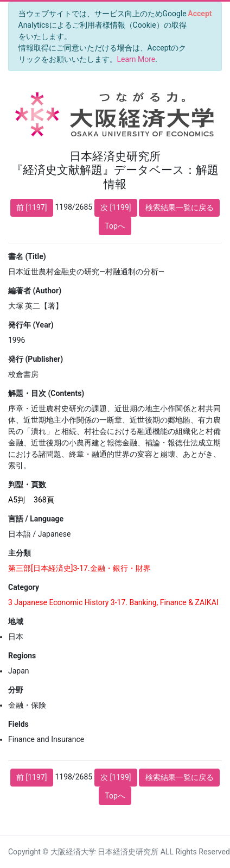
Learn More (136, 59)
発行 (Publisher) (36, 359)
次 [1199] (116, 207)
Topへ (115, 226)
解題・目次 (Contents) (46, 393)
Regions (22, 656)
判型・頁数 (27, 485)
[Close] (200, 14)
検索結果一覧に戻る (180, 207)
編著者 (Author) (35, 291)
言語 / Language (36, 519)
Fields (18, 724)
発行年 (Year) (31, 325)
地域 (16, 621)
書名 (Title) (27, 256)
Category (24, 587)
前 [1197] (31, 207)
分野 (16, 690)
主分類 (20, 553)
